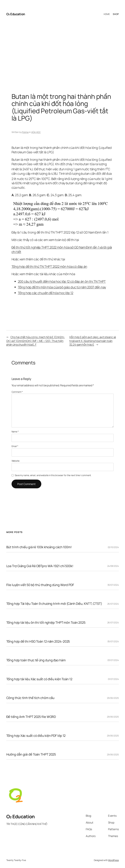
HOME (107, 14)
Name (15, 432)
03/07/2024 (113, 660)
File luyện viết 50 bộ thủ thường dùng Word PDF (40, 585)
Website (16, 461)
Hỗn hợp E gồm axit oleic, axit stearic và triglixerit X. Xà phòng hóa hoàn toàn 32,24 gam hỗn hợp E (93, 341)
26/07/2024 (113, 604)
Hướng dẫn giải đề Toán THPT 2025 (31, 754)
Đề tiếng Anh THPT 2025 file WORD (31, 717)
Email (15, 446)
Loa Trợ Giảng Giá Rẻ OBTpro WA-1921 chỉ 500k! (40, 566)
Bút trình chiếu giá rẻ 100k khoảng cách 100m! (39, 547)
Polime (25, 132)
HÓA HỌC (36, 132)
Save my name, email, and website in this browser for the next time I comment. (53, 475)
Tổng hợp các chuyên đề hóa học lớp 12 (46, 293)
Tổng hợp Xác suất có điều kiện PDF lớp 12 (36, 736)
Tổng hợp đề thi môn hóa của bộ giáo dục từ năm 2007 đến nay (62, 287)
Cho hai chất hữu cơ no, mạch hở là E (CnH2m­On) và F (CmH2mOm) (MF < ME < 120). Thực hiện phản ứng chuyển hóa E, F (36, 341)
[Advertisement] (63, 53)
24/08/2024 (113, 566)
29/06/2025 (113, 698)
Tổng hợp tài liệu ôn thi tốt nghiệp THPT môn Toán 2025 (46, 623)
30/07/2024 (113, 585)
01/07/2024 (113, 679)
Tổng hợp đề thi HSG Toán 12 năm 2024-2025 (38, 641)
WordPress (113, 860)
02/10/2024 (113, 547)
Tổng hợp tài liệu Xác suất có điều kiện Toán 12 (39, 679)
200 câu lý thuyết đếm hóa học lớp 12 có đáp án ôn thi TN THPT (62, 281)
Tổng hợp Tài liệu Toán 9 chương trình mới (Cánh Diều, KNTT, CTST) (54, 604)
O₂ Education (16, 14)
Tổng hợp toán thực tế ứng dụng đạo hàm (36, 660)
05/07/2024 (113, 641)
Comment (17, 392)
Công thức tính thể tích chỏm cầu (30, 698)
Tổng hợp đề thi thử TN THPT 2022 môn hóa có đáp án (49, 266)
